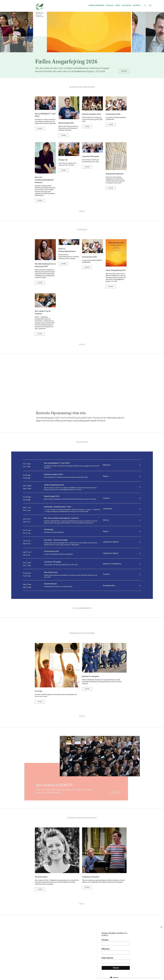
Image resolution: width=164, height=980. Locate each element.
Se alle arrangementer (82, 607)
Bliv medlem (127, 5)
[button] (144, 5)
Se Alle (82, 210)
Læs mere (40, 127)
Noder (118, 5)
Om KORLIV (137, 5)
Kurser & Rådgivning (97, 5)
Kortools (110, 5)
